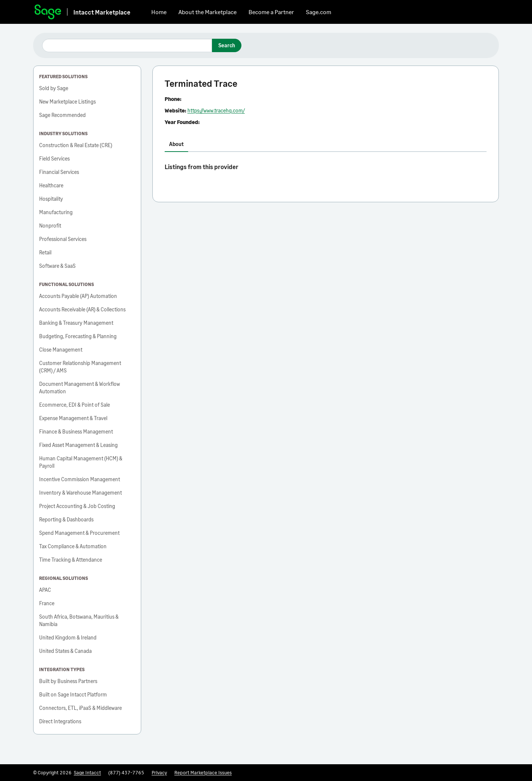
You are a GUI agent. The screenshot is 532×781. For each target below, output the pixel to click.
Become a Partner (271, 12)
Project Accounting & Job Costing (77, 506)
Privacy (159, 772)
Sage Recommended (62, 115)
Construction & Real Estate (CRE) (76, 145)
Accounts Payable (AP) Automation (78, 296)
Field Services (54, 158)
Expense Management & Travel (73, 418)
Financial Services (59, 172)
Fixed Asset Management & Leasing (78, 445)
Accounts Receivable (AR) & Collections (82, 309)
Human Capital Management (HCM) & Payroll (81, 462)
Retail (45, 252)
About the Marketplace (208, 12)
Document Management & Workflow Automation (80, 388)
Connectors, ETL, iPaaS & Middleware (80, 708)
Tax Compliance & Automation (73, 546)
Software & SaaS (57, 266)
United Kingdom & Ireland (68, 637)
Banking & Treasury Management (76, 323)
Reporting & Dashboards (66, 519)
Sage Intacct (87, 772)
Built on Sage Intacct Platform (73, 694)
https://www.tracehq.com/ (216, 110)
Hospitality (51, 199)
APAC (45, 590)
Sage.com (319, 12)
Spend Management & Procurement (79, 533)
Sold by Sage (54, 88)
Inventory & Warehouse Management (80, 493)
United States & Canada (65, 651)
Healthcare (51, 185)
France (47, 603)
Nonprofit (50, 226)
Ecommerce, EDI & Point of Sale (75, 405)
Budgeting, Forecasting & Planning (78, 336)
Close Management (61, 350)
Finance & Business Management (76, 431)
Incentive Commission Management (80, 479)
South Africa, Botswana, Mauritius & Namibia (79, 620)
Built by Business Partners (68, 681)
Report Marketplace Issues (203, 772)
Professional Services (63, 239)
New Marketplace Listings (67, 101)
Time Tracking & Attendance (71, 560)
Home (159, 12)
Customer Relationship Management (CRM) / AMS (80, 367)
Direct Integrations (60, 721)
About (176, 144)
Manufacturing (56, 212)
